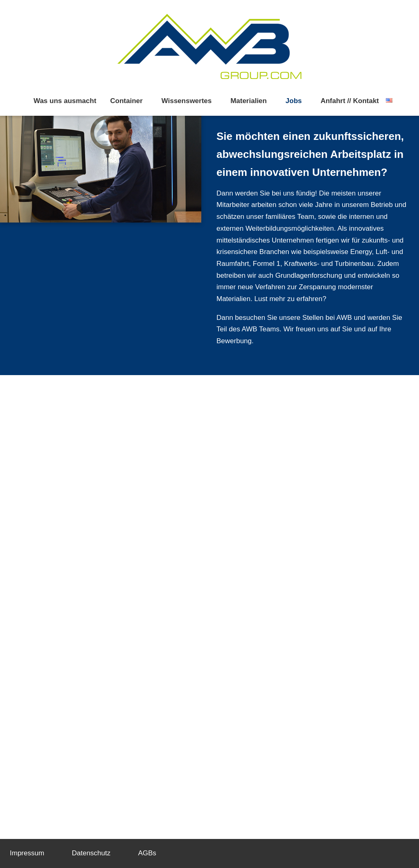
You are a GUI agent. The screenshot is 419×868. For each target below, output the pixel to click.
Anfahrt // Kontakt (350, 101)
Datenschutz (91, 853)
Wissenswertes (187, 101)
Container (126, 101)
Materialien (249, 101)
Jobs (294, 101)
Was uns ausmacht (65, 101)
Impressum (27, 853)
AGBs (147, 853)
